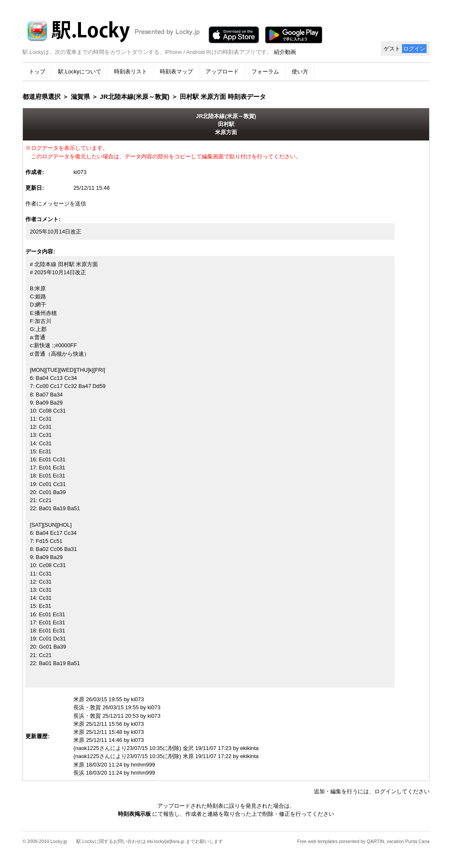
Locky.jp (59, 841)
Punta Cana (417, 841)
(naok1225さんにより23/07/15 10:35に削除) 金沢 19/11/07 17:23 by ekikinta (166, 748)
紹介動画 (285, 52)
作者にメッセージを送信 (56, 204)
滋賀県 (80, 97)
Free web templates (318, 841)
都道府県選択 (42, 97)
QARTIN (375, 841)
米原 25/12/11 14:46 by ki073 (109, 740)
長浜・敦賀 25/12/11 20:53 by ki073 (117, 716)
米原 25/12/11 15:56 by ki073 (109, 724)
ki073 (80, 172)
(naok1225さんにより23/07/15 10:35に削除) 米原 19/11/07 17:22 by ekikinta (166, 756)
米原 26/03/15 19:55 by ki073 (109, 699)
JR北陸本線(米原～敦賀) (135, 97)
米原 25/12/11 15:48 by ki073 (109, 732)
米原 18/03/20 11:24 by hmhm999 (114, 765)
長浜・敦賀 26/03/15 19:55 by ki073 (117, 707)
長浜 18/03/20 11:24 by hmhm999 (114, 773)
